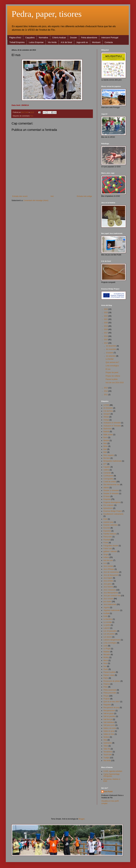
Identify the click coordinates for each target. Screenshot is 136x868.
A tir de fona (108, 411)
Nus (32, 116)
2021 (106, 319)
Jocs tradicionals (110, 604)
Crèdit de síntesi (110, 482)
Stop (105, 740)
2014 (106, 343)
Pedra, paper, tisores (47, 14)
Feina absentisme (89, 38)
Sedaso (106, 737)
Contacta (109, 42)
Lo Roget (107, 649)
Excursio (107, 528)
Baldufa (106, 432)
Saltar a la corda (110, 728)
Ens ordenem (109, 505)
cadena (106, 470)
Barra (106, 437)
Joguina (106, 607)
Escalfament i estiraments (113, 514)
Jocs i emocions (110, 590)
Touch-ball (107, 755)
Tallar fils (107, 749)
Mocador (107, 655)
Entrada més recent (20, 196)
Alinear (106, 417)
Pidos (106, 687)
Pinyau (106, 696)
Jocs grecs (108, 584)
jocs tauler (107, 602)
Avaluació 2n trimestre (112, 423)
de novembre (111, 349)
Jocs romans (108, 599)
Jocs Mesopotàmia (111, 593)
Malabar (107, 652)
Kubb (105, 616)
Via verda (107, 761)
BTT (105, 464)
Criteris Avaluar (59, 38)
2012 (106, 391)
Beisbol (106, 440)
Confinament (108, 476)
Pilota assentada (110, 690)
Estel (105, 519)
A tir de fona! (66, 42)
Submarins (108, 743)
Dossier (73, 38)
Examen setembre (110, 525)
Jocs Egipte (108, 578)
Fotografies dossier (111, 546)
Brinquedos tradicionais (112, 461)
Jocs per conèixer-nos (112, 596)
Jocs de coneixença (111, 572)
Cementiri (107, 473)
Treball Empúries (17, 42)
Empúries (107, 499)
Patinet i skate (109, 675)
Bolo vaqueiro (109, 455)
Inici (52, 196)
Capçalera (30, 38)
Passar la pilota (112, 379)
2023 (106, 313)
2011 (106, 395)
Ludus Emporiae (36, 42)
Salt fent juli (108, 719)
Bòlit (105, 452)
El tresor (107, 496)
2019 (106, 326)
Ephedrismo (108, 508)
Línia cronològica (112, 366)
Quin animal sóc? (112, 362)
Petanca (107, 684)
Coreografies (108, 479)
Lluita (106, 646)
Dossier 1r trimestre (111, 490)
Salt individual (109, 722)
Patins (106, 678)
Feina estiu (108, 537)
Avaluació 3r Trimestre (112, 426)
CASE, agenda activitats (113, 771)
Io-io (105, 563)
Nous (105, 663)
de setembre (111, 356)
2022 (106, 316)
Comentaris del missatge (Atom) (36, 200)
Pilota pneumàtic (110, 693)
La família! (110, 359)
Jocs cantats (108, 566)
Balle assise (108, 435)
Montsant (96, 42)
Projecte (107, 699)
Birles (106, 446)
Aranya (106, 420)
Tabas (106, 746)
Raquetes (107, 705)
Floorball (107, 540)
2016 (106, 336)
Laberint (107, 628)
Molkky (106, 657)
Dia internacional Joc (111, 485)
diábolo (106, 488)
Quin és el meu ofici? (112, 702)
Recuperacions (109, 711)
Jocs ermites (108, 581)
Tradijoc (106, 758)
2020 (106, 323)
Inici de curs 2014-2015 (115, 383)
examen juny (108, 522)
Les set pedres (109, 634)
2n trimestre (108, 408)
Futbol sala (108, 549)
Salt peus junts (109, 725)
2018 (106, 329)
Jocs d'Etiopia (109, 569)
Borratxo (107, 458)
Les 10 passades (110, 631)
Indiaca (106, 557)
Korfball (106, 613)
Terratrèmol (108, 752)
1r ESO (106, 405)
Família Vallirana (110, 534)
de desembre (111, 346)
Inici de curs (108, 560)
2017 (106, 333)
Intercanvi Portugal (110, 38)
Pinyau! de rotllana (113, 376)
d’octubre (110, 353)
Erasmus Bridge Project (113, 511)
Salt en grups (109, 713)
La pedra (107, 625)
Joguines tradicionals (112, 610)
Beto (105, 443)
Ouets (106, 669)
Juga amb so (82, 42)
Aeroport (107, 414)
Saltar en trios (109, 734)
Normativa (43, 38)
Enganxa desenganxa (112, 502)
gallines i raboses (110, 551)
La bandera (108, 619)
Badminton (108, 429)
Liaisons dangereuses (112, 640)
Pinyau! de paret (112, 372)
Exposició (107, 531)
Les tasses (108, 637)
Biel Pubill (108, 792)
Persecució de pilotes (112, 681)
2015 (106, 340)
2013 (106, 388)
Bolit (105, 449)
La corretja (108, 622)
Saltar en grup (109, 731)
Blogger (82, 819)
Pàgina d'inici (15, 38)
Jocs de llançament (111, 575)
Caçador (107, 467)
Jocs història (108, 587)
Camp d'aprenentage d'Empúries (112, 775)
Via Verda (52, 42)
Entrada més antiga (84, 196)
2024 (106, 309)
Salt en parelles (109, 716)
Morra (106, 660)
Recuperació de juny (111, 708)
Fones (106, 543)
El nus (108, 369)
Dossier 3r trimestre (111, 494)
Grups (106, 554)
